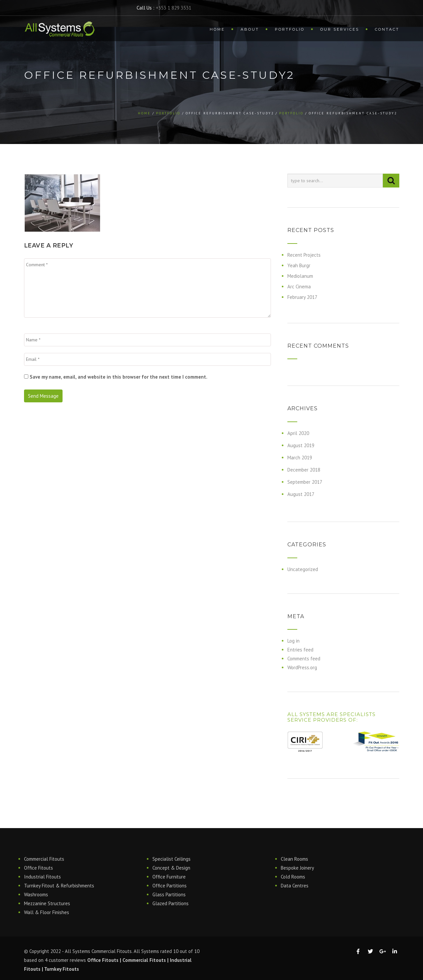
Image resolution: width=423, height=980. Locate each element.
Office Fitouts (39, 868)
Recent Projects (304, 255)
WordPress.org (302, 667)
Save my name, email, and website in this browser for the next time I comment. (119, 377)
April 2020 (298, 433)
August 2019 (301, 445)
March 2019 (300, 458)
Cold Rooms (293, 877)
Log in (293, 641)
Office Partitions (170, 886)
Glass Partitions (169, 894)
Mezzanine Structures (47, 903)
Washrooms (36, 894)
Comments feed (304, 659)
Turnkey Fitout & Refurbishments (59, 886)
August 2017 (301, 494)
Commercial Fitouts (44, 859)
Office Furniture (169, 877)
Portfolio (290, 29)
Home (217, 29)
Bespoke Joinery (297, 868)
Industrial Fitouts (42, 877)
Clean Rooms (294, 859)
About (250, 29)
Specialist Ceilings (172, 859)
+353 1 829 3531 (173, 8)
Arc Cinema (299, 287)
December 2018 (304, 470)
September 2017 (305, 482)
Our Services (340, 29)
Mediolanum (300, 276)
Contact (387, 29)
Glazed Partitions (171, 903)
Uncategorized (303, 569)
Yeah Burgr (299, 265)
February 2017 (302, 297)
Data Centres (295, 886)
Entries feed (300, 650)
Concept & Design (171, 868)
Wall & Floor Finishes (47, 912)
